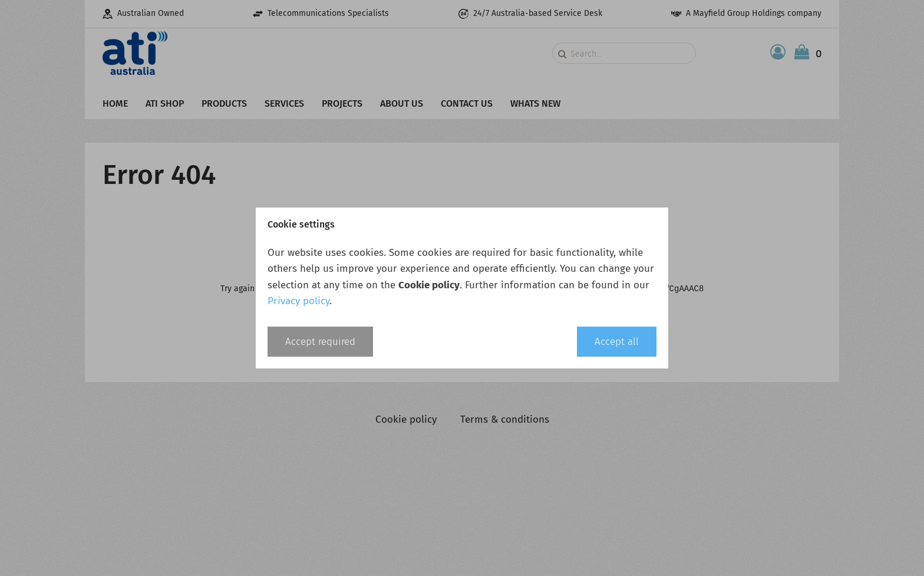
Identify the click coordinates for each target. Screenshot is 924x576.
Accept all (617, 342)
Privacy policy (298, 301)
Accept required (320, 342)
